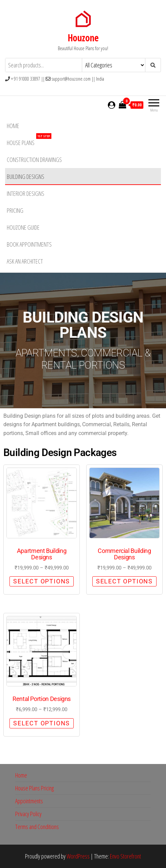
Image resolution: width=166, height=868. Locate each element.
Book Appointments (29, 244)
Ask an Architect (25, 261)
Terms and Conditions (37, 827)
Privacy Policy (28, 814)
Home (13, 126)
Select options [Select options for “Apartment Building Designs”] (42, 581)
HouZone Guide (23, 227)
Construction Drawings (34, 160)
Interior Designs (26, 193)
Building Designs (26, 177)
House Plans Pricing (34, 788)
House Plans (29, 140)
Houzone (83, 38)
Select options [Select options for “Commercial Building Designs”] (124, 581)
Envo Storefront (125, 856)
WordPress (78, 856)
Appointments (29, 801)
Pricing (15, 210)
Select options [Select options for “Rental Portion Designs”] (42, 723)
